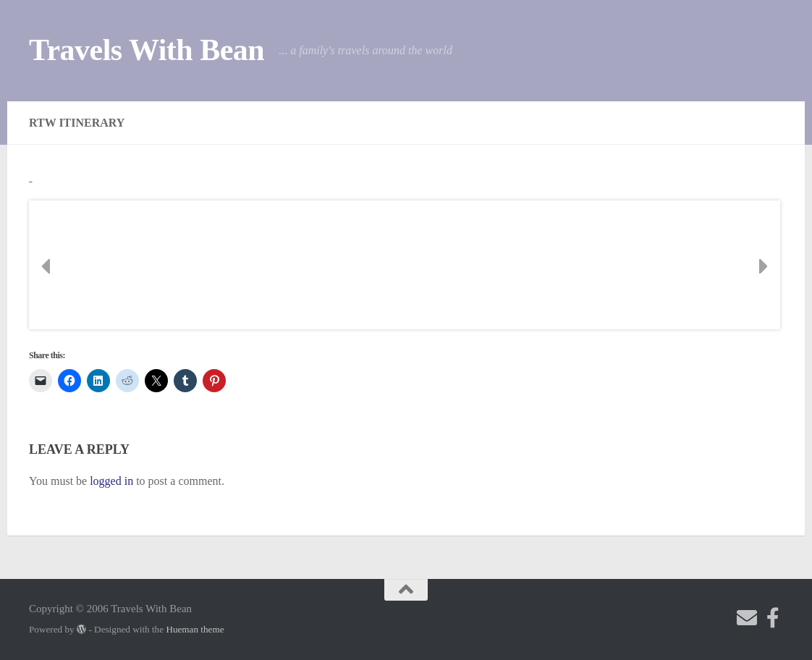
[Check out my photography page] (773, 618)
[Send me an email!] (747, 618)
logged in (111, 481)
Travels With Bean (147, 50)
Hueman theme (195, 629)
